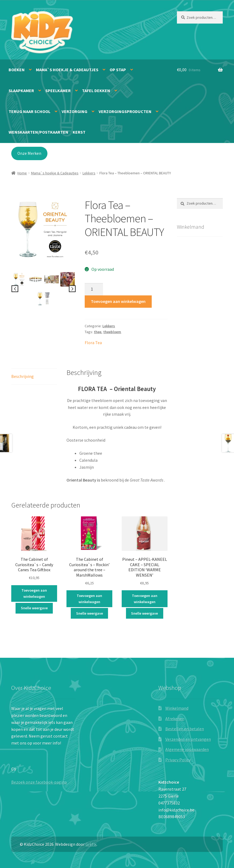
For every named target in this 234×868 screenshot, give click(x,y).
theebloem (112, 332)
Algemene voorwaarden (187, 749)
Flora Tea (93, 343)
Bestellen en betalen (185, 729)
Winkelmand (177, 708)
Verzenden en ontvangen (188, 739)
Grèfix (91, 844)
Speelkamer (58, 91)
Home (22, 173)
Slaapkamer (21, 91)
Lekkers (89, 173)
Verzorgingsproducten (125, 111)
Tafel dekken (96, 91)
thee (98, 332)
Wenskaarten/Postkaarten (38, 132)
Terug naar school (29, 111)
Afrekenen (175, 719)
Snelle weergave (34, 608)
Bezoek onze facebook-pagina (39, 782)
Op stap (118, 70)
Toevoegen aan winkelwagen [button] (34, 593)
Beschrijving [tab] (23, 376)
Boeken (17, 70)
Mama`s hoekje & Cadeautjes (67, 70)
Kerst (79, 132)
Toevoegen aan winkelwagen (118, 301)
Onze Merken (29, 153)
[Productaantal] (94, 289)
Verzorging (75, 111)
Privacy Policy (178, 760)
